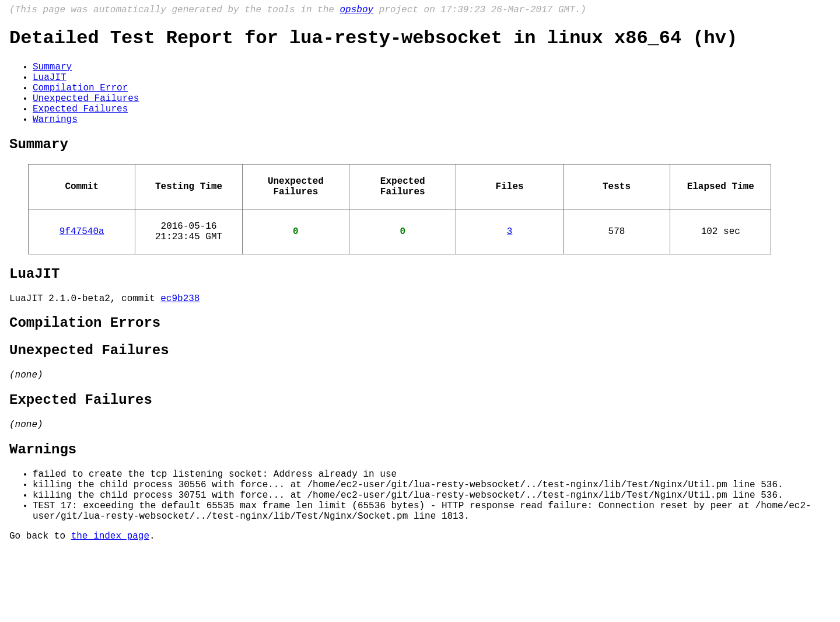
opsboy (356, 11)
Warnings (55, 138)
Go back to (40, 606)
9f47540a (82, 262)
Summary (52, 74)
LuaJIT (50, 87)
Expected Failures (80, 125)
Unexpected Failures (86, 113)
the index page (110, 606)
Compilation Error (80, 100)
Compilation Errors (85, 363)
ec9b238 (180, 336)
